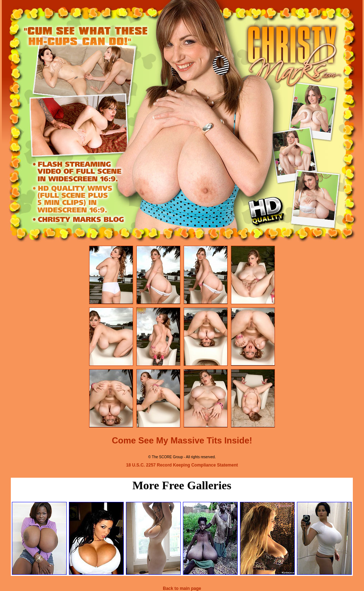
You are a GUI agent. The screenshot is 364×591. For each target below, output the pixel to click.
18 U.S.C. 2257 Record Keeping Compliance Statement (182, 465)
